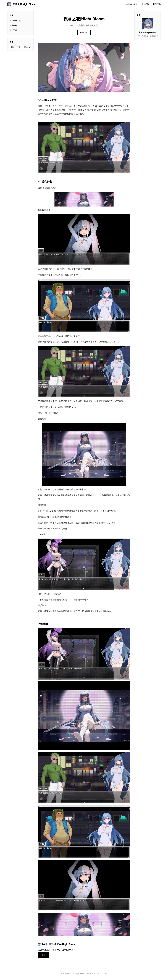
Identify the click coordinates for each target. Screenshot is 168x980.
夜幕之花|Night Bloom (21, 4)
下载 (44, 956)
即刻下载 (157, 4)
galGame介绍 (132, 4)
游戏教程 (145, 4)
